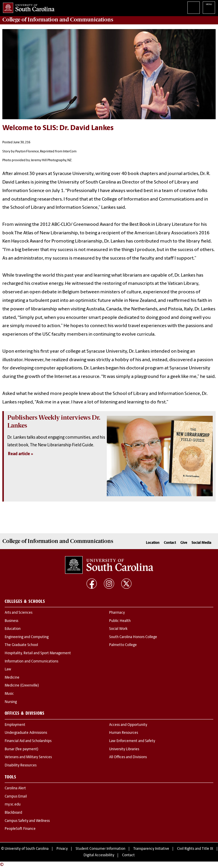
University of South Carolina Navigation (209, 8)
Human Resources (124, 733)
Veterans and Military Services (28, 757)
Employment (15, 725)
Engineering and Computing (27, 637)
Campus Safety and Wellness (27, 821)
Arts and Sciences (19, 613)
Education (13, 629)
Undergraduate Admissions (26, 733)
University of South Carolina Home (27, 7)
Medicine (12, 678)
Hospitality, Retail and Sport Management (38, 653)
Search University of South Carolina (194, 8)
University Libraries (124, 749)
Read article (19, 454)
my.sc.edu (13, 805)
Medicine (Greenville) (22, 686)
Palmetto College (123, 645)
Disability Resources (21, 766)
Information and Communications (31, 662)
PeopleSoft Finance (20, 829)
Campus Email (16, 797)
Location (153, 543)
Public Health (120, 621)
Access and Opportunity (128, 725)
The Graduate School (21, 645)
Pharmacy (117, 613)
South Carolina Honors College (133, 637)
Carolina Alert (15, 788)
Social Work (118, 629)
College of (58, 20)
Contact (170, 543)
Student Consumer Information (100, 849)
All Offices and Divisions (128, 757)
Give (184, 543)
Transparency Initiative (151, 849)
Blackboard (13, 813)
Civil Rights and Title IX (195, 849)
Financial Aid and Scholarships (28, 741)
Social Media (201, 543)
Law (8, 669)
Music (9, 694)
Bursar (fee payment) (21, 749)
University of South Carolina (27, 849)
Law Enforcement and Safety (132, 741)
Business (11, 621)
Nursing (11, 702)
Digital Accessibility (99, 855)
